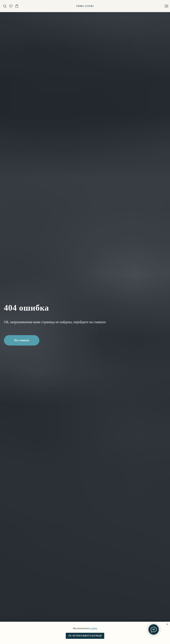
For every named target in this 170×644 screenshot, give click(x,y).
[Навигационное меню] (166, 6)
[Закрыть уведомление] (167, 624)
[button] (5, 6)
